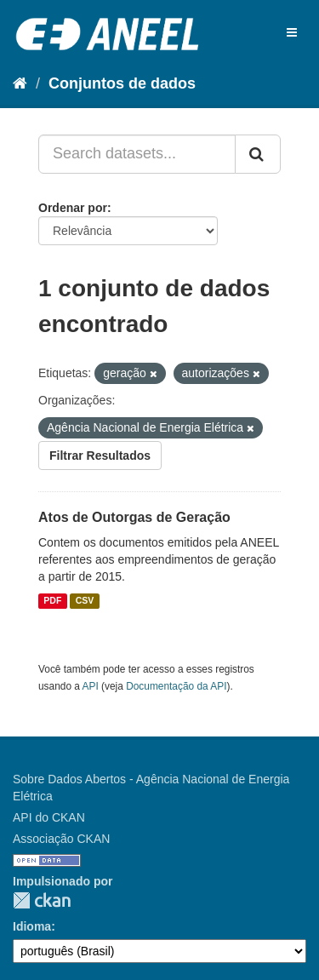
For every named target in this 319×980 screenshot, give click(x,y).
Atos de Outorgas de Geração (134, 517)
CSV (85, 601)
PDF (52, 601)
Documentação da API (176, 686)
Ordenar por (73, 208)
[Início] (20, 83)
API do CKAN (49, 817)
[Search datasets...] (137, 154)
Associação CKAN (61, 839)
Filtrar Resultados (100, 456)
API (91, 686)
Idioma (32, 926)
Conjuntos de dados (122, 83)
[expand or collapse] (292, 32)
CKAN (42, 900)
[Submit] (258, 154)
